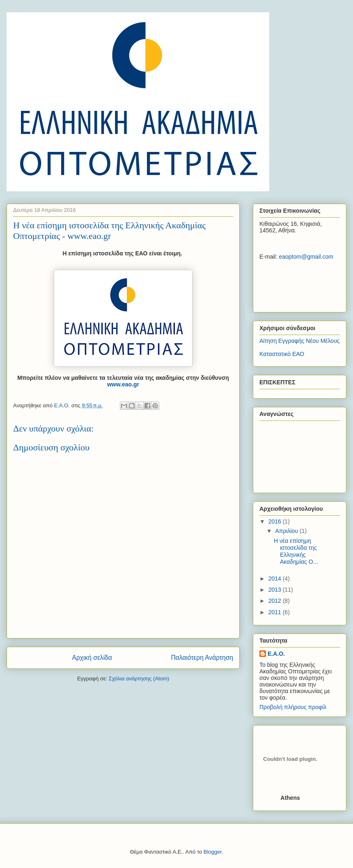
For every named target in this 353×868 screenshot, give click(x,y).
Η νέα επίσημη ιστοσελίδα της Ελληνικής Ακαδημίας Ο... (296, 551)
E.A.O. (276, 654)
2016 (276, 521)
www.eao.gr (123, 384)
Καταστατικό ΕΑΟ (282, 354)
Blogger (213, 852)
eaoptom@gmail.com (306, 257)
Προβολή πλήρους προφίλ (293, 707)
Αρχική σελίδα (92, 658)
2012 (276, 601)
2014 (276, 579)
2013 (276, 590)
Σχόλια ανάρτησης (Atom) (139, 679)
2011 (276, 612)
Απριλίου (287, 531)
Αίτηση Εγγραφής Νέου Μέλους (300, 341)
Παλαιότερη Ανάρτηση (202, 658)
